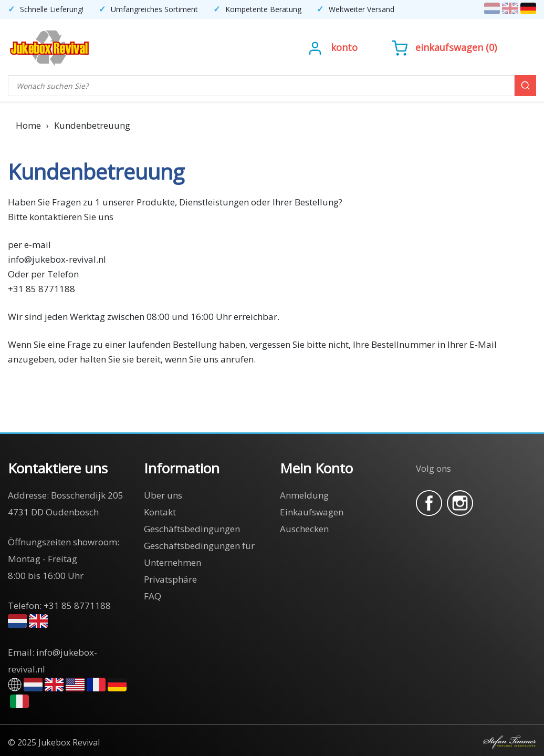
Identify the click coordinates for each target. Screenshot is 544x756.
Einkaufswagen (449, 47)
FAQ (153, 596)
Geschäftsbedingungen (192, 529)
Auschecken (304, 529)
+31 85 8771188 (77, 605)
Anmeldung (304, 495)
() (444, 47)
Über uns (163, 495)
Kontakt (160, 512)
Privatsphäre (170, 579)
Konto (344, 47)
